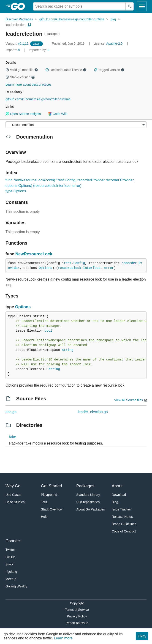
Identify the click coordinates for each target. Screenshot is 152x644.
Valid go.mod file (22, 70)
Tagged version (109, 70)
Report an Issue (77, 623)
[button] (7, 70)
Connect (13, 541)
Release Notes (122, 517)
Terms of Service (77, 610)
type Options (16, 191)
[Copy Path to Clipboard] (29, 25)
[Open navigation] (142, 6)
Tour (44, 502)
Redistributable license (66, 70)
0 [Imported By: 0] (39, 50)
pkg (113, 19)
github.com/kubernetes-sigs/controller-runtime (72, 19)
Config (79, 263)
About (117, 486)
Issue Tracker (121, 509)
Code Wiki (58, 114)
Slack (9, 564)
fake (13, 437)
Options (45, 268)
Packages (85, 486)
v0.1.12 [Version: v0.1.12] (17, 44)
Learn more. (64, 638)
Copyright (77, 603)
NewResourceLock (34, 254)
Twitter (10, 550)
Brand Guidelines (124, 524)
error (109, 268)
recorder (129, 263)
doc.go (11, 412)
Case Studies (15, 502)
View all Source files (129, 400)
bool (49, 331)
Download (119, 495)
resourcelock (69, 268)
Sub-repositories (88, 502)
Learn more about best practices (28, 85)
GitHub (11, 557)
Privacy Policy (77, 616)
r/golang (11, 572)
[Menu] (76, 125)
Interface (92, 268)
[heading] (19, 6)
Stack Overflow (52, 509)
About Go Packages (91, 509)
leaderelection (15, 25)
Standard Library (88, 495)
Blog (115, 502)
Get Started (52, 486)
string (68, 350)
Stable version (20, 77)
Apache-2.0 (114, 44)
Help (44, 517)
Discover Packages (19, 19)
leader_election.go (93, 412)
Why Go (13, 486)
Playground (49, 495)
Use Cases (13, 495)
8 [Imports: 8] (13, 50)
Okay (142, 636)
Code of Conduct (124, 531)
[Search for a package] (79, 6)
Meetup (11, 579)
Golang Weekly (16, 586)
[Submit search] (130, 6)
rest (68, 263)
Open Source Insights (23, 114)
